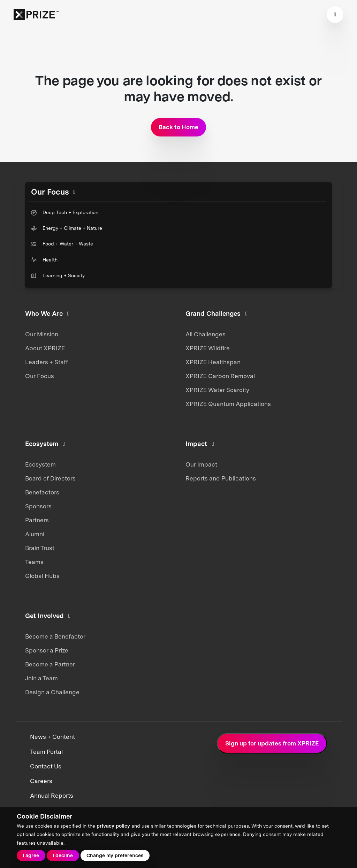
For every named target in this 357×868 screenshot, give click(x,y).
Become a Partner (50, 664)
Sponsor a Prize (47, 650)
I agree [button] (31, 855)
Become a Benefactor (55, 636)
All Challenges (206, 334)
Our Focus (40, 376)
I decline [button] (63, 855)
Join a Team (41, 678)
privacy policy (113, 826)
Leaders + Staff (47, 362)
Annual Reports (52, 796)
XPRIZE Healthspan (213, 362)
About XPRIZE (45, 348)
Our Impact (201, 464)
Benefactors (42, 492)
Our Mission (42, 334)
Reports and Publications (221, 478)
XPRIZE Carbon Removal (220, 376)
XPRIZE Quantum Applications (228, 404)
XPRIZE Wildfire (208, 348)
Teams (34, 562)
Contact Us (46, 766)
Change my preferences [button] (115, 855)
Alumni (35, 534)
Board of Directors (50, 478)
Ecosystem (40, 464)
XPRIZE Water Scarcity (217, 390)
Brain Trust (40, 548)
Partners (37, 520)
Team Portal (46, 752)
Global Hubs (42, 576)
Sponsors (38, 506)
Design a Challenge (52, 692)
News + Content (52, 737)
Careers (41, 781)
